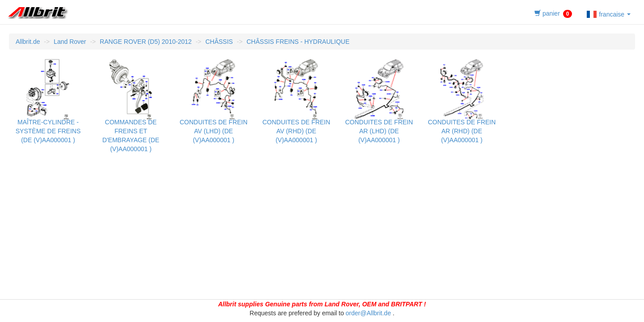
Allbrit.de (28, 42)
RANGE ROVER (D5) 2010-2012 (146, 42)
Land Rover (70, 42)
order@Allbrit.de (368, 313)
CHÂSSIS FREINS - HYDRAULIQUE (298, 42)
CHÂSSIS (219, 42)
